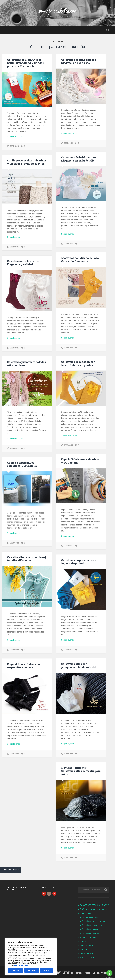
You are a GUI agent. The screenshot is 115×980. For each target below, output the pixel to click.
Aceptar (47, 970)
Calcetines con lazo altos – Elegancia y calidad (24, 263)
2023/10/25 (14, 348)
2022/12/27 (14, 755)
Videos (83, 943)
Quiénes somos (87, 947)
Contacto (84, 951)
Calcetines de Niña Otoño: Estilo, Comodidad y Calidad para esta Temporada (26, 63)
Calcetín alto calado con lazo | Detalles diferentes (26, 559)
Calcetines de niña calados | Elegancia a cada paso (79, 61)
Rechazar (32, 970)
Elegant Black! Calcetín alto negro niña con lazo (25, 666)
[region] (31, 957)
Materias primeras (88, 939)
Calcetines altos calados (93, 927)
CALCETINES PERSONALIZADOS (94, 907)
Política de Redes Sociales (69, 974)
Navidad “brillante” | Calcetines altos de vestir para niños (81, 772)
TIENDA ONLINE (87, 959)
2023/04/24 (14, 543)
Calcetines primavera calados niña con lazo (26, 364)
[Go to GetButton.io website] (109, 978)
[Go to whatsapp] (109, 973)
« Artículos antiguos (11, 871)
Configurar (16, 970)
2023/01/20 (68, 754)
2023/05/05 (68, 546)
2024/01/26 (68, 348)
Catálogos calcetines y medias (93, 911)
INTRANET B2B (86, 955)
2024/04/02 (68, 143)
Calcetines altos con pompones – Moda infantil (79, 666)
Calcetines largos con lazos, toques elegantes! (79, 562)
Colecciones (85, 915)
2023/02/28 (14, 650)
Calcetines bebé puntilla (92, 935)
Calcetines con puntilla (92, 931)
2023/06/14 (68, 446)
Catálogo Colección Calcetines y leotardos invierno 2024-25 (27, 162)
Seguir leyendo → (15, 136)
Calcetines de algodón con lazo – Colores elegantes (78, 364)
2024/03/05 (14, 247)
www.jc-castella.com (57, 11)
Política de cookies (21, 965)
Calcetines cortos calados (93, 923)
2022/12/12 (68, 859)
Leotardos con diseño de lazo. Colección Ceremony (80, 260)
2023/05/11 (14, 449)
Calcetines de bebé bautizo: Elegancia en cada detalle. (79, 159)
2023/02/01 (68, 650)
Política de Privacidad (97, 974)
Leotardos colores (90, 919)
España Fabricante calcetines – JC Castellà (80, 461)
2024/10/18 (14, 146)
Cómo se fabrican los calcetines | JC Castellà (22, 465)
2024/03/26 (68, 244)
